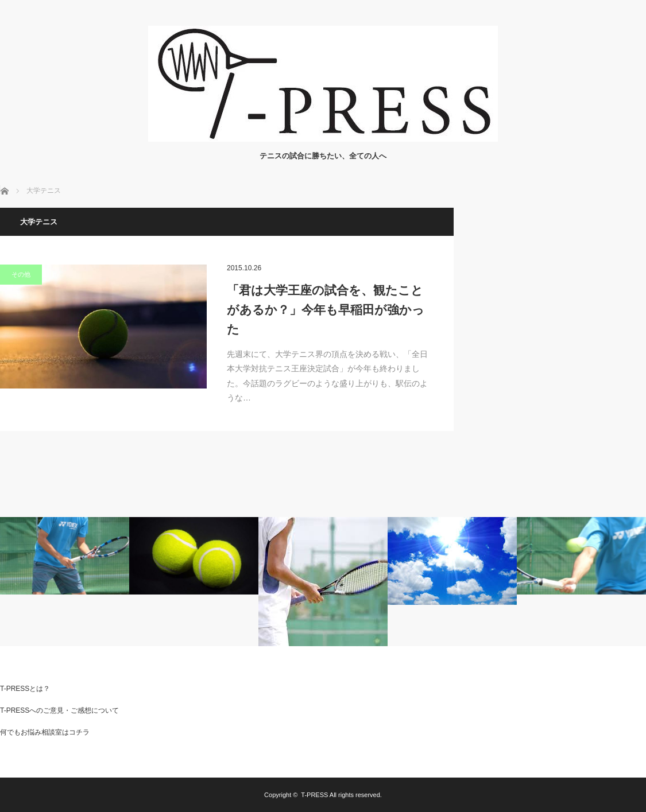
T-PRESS (314, 795)
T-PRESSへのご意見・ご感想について (59, 710)
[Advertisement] (560, 279)
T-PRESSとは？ (25, 689)
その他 (21, 274)
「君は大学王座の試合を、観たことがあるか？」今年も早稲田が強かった (326, 309)
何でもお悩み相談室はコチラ (45, 732)
